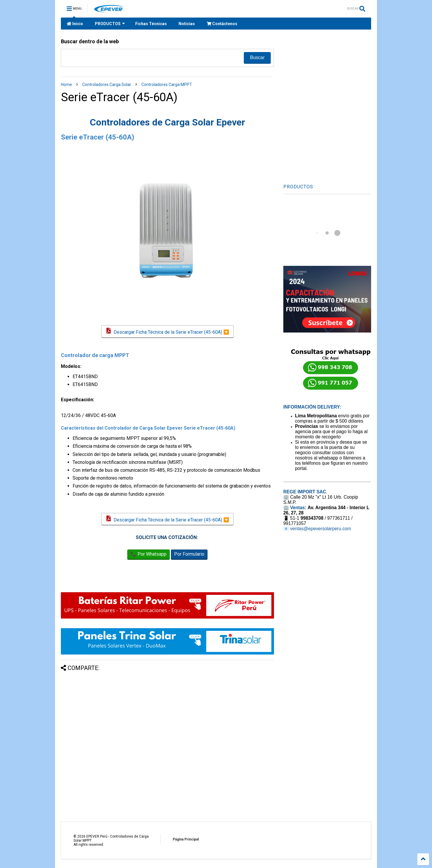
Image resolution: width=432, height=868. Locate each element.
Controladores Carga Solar (107, 85)
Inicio (75, 24)
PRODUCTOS (110, 24)
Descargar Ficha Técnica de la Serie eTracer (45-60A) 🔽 (167, 331)
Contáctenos (222, 24)
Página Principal (186, 839)
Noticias (187, 24)
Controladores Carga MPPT (167, 85)
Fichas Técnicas (151, 24)
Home (66, 85)
